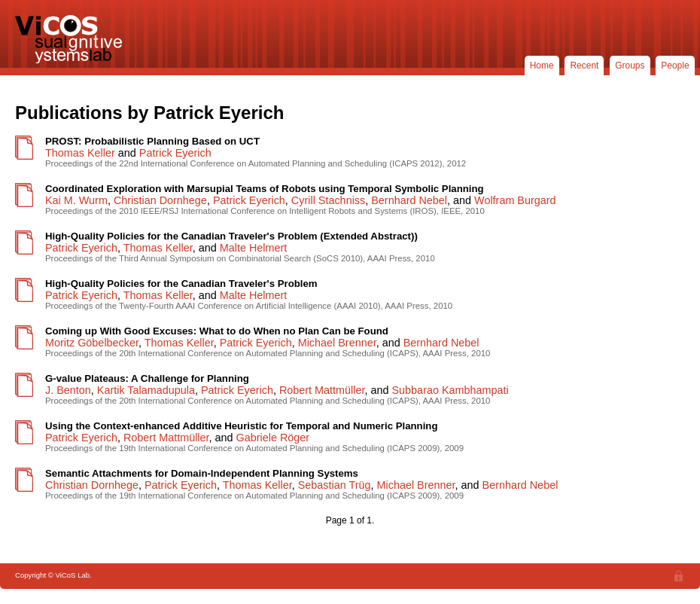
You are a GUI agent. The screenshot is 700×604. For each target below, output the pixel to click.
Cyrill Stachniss (328, 200)
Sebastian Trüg (335, 485)
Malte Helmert (254, 248)
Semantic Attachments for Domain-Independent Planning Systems (202, 473)
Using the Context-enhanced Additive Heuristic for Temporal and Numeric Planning (241, 426)
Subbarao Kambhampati (450, 390)
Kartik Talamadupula (146, 390)
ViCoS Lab (72, 39)
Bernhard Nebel (409, 200)
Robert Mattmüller (322, 390)
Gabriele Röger (273, 438)
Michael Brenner (337, 343)
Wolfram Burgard (515, 200)
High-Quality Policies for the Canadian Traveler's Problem (181, 284)
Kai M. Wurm (76, 200)
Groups (630, 66)
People (675, 66)
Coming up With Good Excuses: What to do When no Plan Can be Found (217, 331)
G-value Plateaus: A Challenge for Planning (147, 378)
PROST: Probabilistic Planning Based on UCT (152, 141)
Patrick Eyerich (175, 153)
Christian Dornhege (160, 200)
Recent (584, 66)
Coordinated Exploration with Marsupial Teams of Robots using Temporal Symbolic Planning (265, 189)
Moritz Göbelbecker (92, 343)
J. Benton (68, 390)
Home (542, 66)
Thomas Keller (80, 153)
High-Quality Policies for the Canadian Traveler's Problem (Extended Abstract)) (231, 236)
